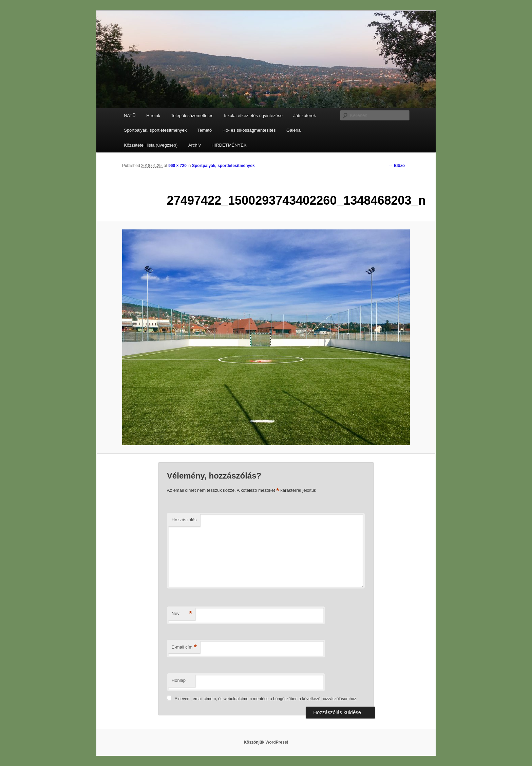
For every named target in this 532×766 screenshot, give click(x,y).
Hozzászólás (184, 520)
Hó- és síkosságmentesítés (249, 130)
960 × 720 (177, 166)
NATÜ (130, 116)
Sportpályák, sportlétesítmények (155, 130)
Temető (205, 130)
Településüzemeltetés (192, 116)
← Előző (397, 166)
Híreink (153, 116)
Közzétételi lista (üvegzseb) (151, 145)
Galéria (293, 130)
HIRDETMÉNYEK (229, 145)
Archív (195, 145)
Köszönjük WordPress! (266, 742)
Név (182, 614)
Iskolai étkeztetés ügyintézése (253, 116)
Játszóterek (305, 116)
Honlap (179, 680)
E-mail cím (184, 647)
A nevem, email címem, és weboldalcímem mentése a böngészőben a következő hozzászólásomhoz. (266, 699)
